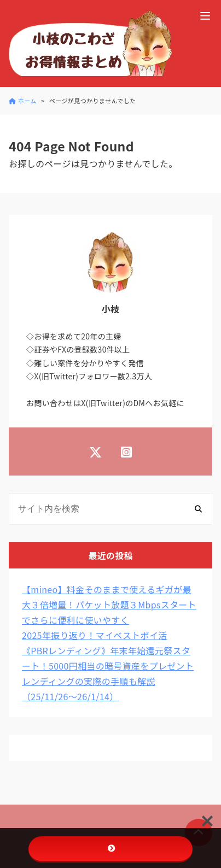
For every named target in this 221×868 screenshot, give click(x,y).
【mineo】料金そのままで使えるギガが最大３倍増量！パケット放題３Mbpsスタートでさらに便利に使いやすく (109, 605)
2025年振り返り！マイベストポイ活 (95, 635)
